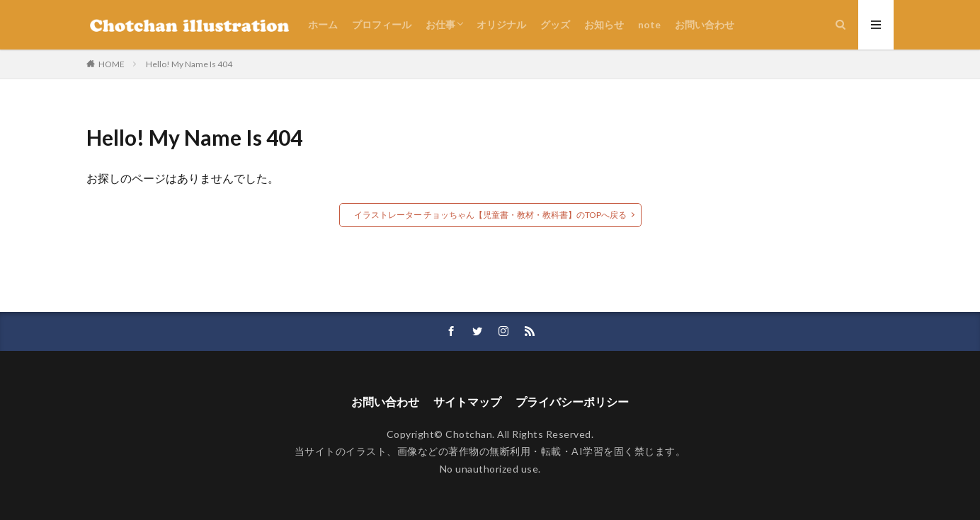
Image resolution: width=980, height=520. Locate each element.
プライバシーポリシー (572, 401)
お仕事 (440, 24)
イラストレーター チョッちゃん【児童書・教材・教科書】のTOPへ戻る (490, 215)
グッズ (555, 24)
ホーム (323, 24)
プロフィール (382, 24)
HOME (112, 64)
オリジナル (501, 24)
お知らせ (604, 24)
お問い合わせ (705, 24)
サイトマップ (467, 401)
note (649, 24)
